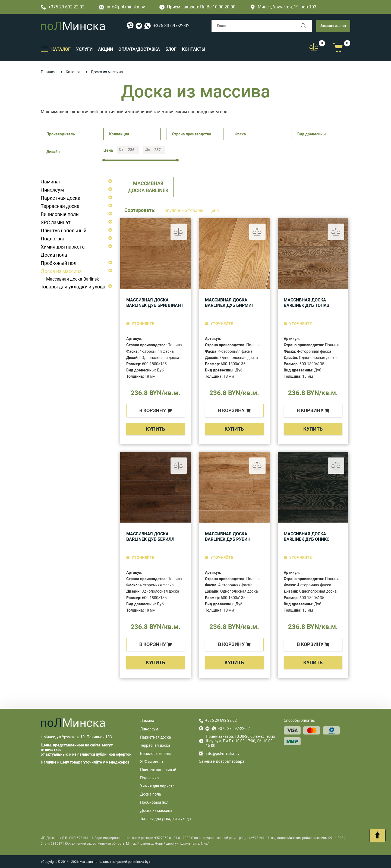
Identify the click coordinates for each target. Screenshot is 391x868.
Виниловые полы (60, 214)
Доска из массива (61, 271)
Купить (155, 429)
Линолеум (52, 190)
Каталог (73, 72)
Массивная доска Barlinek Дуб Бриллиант (155, 303)
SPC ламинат (56, 222)
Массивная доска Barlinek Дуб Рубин (228, 537)
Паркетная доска (61, 198)
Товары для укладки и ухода (73, 287)
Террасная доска (60, 206)
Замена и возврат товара (222, 761)
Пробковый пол (59, 263)
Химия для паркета (63, 247)
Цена (214, 210)
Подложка (53, 239)
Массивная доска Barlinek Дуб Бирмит (230, 303)
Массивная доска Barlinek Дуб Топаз (307, 303)
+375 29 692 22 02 (221, 720)
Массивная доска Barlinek (72, 279)
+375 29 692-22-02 (63, 7)
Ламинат (51, 182)
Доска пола (54, 255)
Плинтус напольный (64, 230)
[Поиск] (306, 26)
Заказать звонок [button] (333, 26)
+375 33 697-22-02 (171, 26)
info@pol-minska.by (122, 7)
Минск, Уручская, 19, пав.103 (283, 7)
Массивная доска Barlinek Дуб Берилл (150, 537)
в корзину (155, 410)
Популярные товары (183, 210)
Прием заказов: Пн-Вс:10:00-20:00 (197, 7)
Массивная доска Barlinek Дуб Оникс (307, 537)
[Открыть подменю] (45, 49)
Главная (48, 72)
